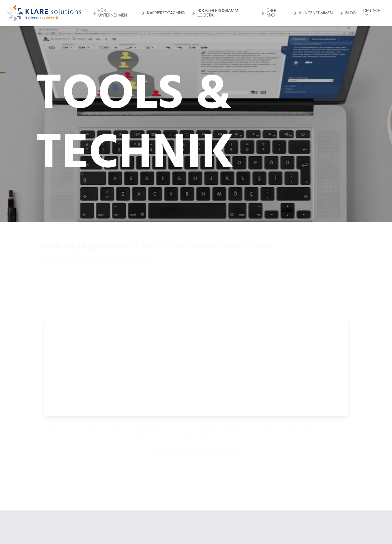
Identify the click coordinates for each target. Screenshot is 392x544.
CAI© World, (87, 302)
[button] (196, 442)
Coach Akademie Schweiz (185, 268)
